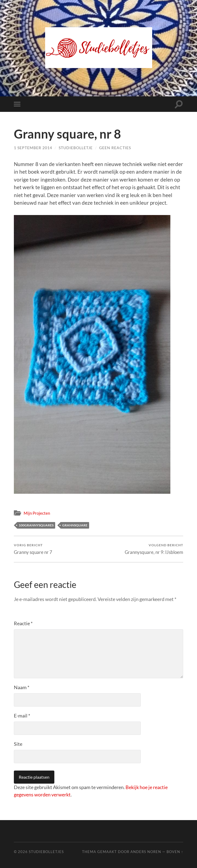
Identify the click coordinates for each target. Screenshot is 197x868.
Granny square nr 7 (33, 549)
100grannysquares (36, 525)
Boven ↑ (175, 852)
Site (18, 744)
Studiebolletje (76, 148)
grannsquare (75, 525)
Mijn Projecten (37, 513)
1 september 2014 (33, 148)
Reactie (23, 623)
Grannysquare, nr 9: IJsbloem (154, 549)
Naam (22, 687)
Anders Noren (146, 852)
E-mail (22, 716)
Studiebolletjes (46, 852)
